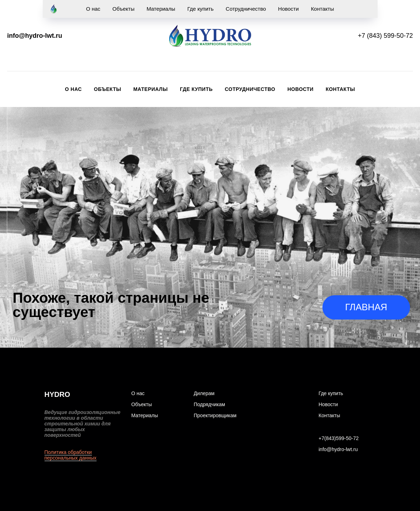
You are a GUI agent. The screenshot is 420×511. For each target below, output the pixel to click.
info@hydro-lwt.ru (35, 36)
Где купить (196, 89)
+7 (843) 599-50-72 (385, 36)
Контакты (340, 89)
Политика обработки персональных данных (71, 455)
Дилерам (204, 393)
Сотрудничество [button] (250, 89)
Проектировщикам (215, 415)
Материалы (151, 89)
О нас (73, 89)
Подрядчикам (209, 404)
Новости (301, 89)
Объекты (108, 89)
